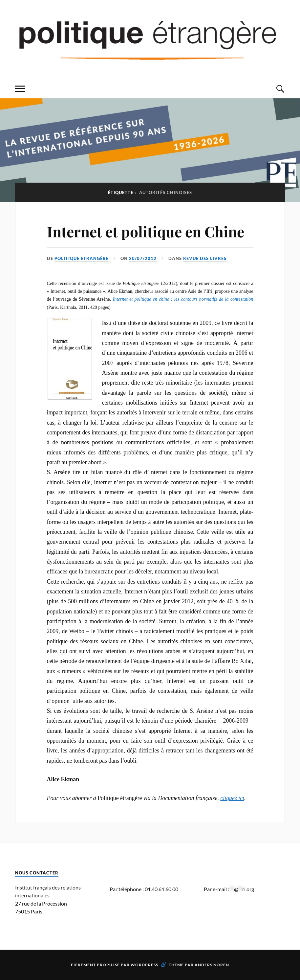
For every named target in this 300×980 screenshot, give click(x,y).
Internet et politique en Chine (146, 231)
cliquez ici (232, 798)
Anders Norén (212, 965)
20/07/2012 (143, 258)
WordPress (144, 965)
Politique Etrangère (82, 258)
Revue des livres (205, 258)
